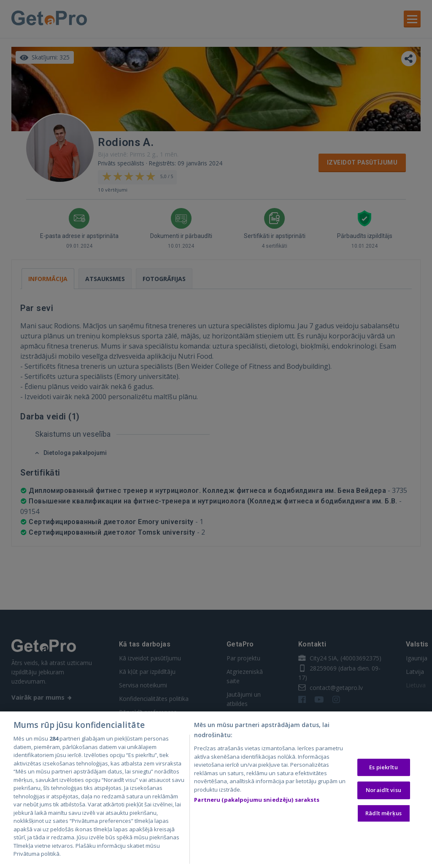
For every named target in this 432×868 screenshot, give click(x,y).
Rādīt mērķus (383, 814)
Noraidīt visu (383, 791)
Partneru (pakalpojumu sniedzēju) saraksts (257, 801)
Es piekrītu (383, 768)
